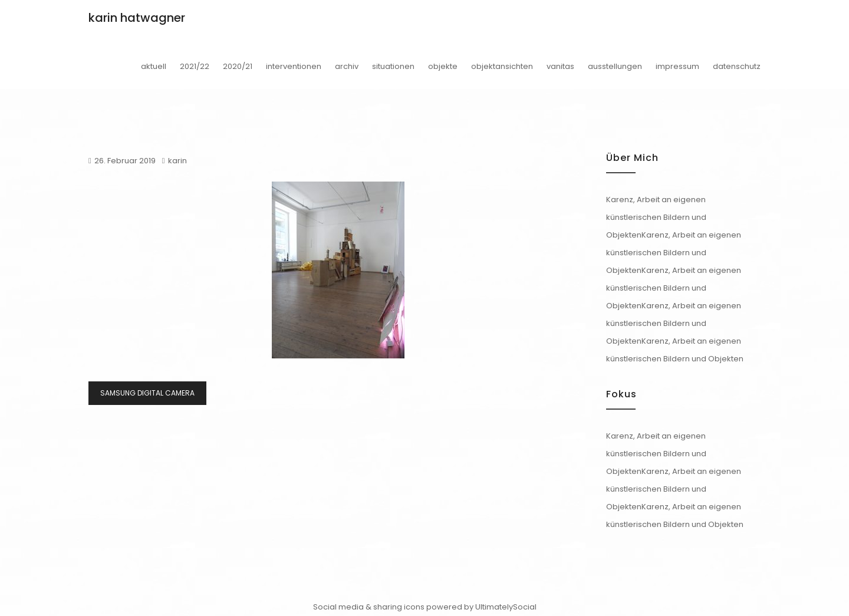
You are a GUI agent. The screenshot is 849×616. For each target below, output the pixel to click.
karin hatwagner (137, 18)
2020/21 (238, 66)
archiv (347, 66)
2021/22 (195, 66)
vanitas (560, 66)
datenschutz (737, 66)
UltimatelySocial (506, 607)
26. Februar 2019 (125, 161)
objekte (443, 66)
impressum (677, 66)
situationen (393, 66)
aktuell (154, 66)
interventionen (294, 66)
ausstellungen (615, 66)
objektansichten (502, 66)
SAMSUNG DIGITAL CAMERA (147, 393)
